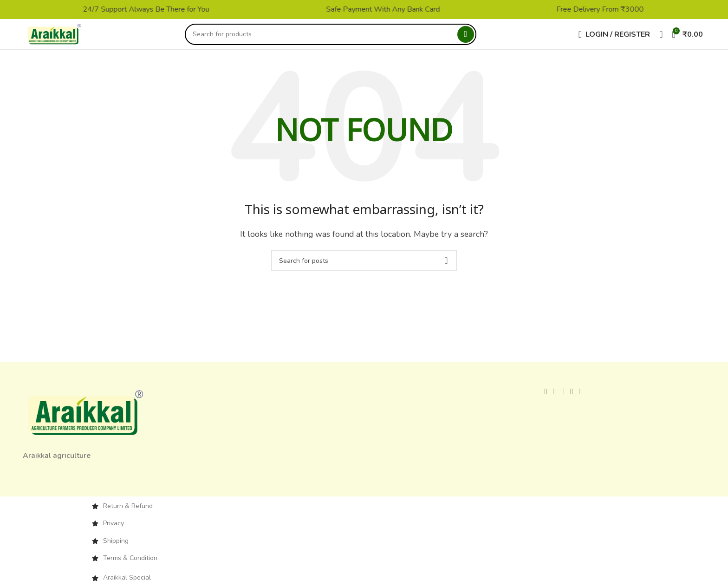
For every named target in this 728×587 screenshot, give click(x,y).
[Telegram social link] (581, 399)
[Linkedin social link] (572, 399)
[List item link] (364, 513)
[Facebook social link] (546, 399)
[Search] (338, 38)
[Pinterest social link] (563, 399)
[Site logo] (62, 38)
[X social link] (555, 399)
